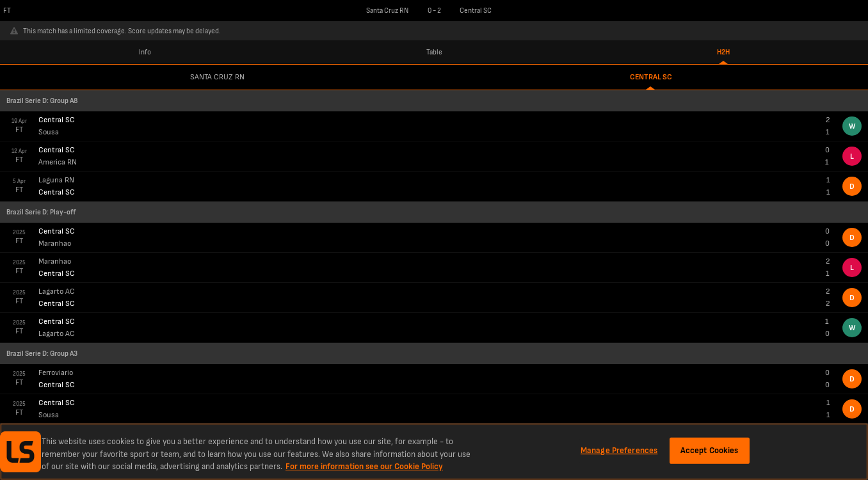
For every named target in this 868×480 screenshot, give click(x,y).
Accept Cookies (710, 450)
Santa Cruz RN (217, 77)
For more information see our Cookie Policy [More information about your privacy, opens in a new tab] (364, 467)
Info (145, 52)
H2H (723, 52)
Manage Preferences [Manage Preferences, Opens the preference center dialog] (619, 450)
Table (434, 52)
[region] (434, 452)
